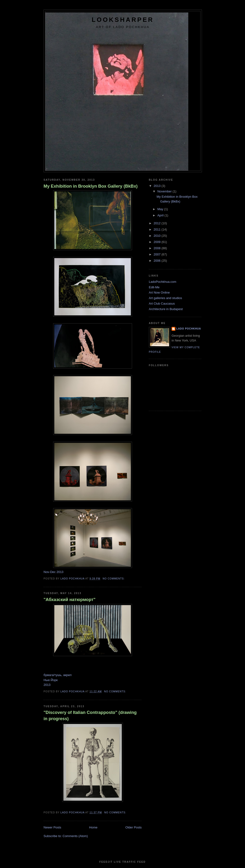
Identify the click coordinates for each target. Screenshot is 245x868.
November (165, 191)
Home (93, 827)
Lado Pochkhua (189, 329)
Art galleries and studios (165, 298)
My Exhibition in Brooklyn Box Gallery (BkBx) (91, 186)
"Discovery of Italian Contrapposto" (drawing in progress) (90, 715)
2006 (158, 261)
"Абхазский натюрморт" (70, 600)
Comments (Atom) (75, 836)
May (161, 209)
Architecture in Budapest (166, 309)
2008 (158, 248)
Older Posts (134, 827)
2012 (158, 223)
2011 (158, 229)
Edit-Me (154, 287)
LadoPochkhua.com (163, 282)
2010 (158, 236)
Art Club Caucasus (162, 304)
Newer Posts (52, 827)
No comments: (114, 579)
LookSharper (123, 20)
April (161, 215)
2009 (158, 242)
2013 (158, 186)
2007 (158, 254)
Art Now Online (159, 292)
